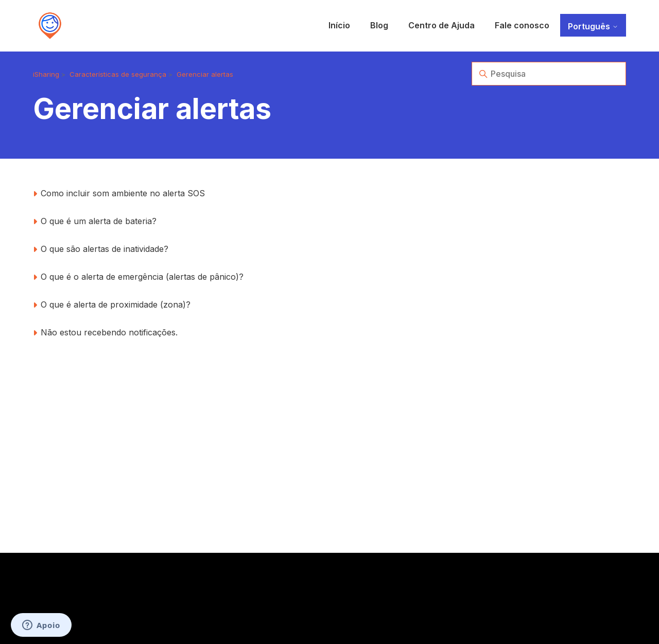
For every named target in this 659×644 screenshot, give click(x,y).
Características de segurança (118, 74)
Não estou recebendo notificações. (109, 332)
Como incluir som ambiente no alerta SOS (123, 193)
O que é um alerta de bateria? (99, 221)
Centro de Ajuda (441, 25)
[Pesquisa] (549, 74)
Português (593, 26)
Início (339, 25)
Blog (379, 25)
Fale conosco (522, 25)
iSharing (46, 74)
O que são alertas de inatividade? (105, 249)
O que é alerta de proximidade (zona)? (116, 304)
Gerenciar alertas (205, 74)
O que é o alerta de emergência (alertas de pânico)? (142, 277)
